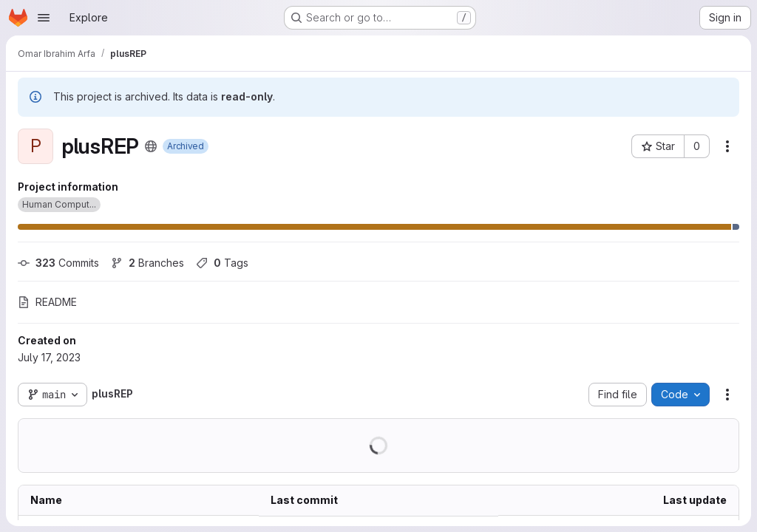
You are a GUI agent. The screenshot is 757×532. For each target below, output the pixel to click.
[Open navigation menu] (44, 18)
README (47, 302)
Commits (58, 263)
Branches (147, 263)
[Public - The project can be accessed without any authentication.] (151, 146)
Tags (222, 263)
